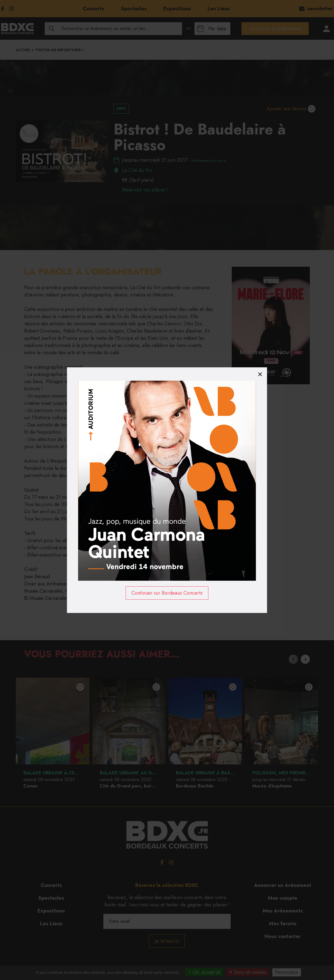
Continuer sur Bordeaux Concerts (167, 593)
